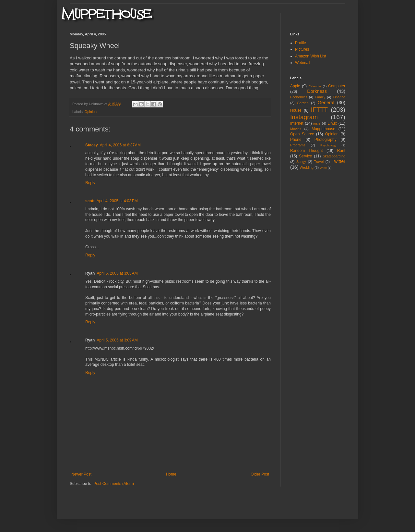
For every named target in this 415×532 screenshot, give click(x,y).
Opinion (91, 112)
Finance (339, 97)
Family (320, 97)
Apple (295, 86)
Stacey (92, 145)
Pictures (302, 49)
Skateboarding (334, 156)
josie (317, 123)
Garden (303, 103)
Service (305, 156)
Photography (326, 140)
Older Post (260, 474)
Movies (296, 129)
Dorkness (317, 91)
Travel (319, 162)
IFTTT (319, 110)
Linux (332, 123)
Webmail (302, 63)
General (326, 103)
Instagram (304, 117)
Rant (341, 151)
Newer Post (81, 474)
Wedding (307, 167)
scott (90, 201)
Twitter (338, 161)
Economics (299, 97)
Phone (296, 140)
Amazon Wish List (311, 56)
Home (171, 474)
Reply (90, 183)
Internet (297, 123)
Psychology (328, 145)
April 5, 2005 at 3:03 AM (117, 273)
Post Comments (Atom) (114, 484)
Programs (298, 145)
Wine (323, 168)
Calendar (315, 86)
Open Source (302, 134)
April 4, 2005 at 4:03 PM (117, 201)
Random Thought (307, 151)
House (296, 110)
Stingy (301, 162)
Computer (337, 86)
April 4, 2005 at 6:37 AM (120, 145)
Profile (301, 43)
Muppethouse (323, 129)
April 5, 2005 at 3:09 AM (117, 340)
